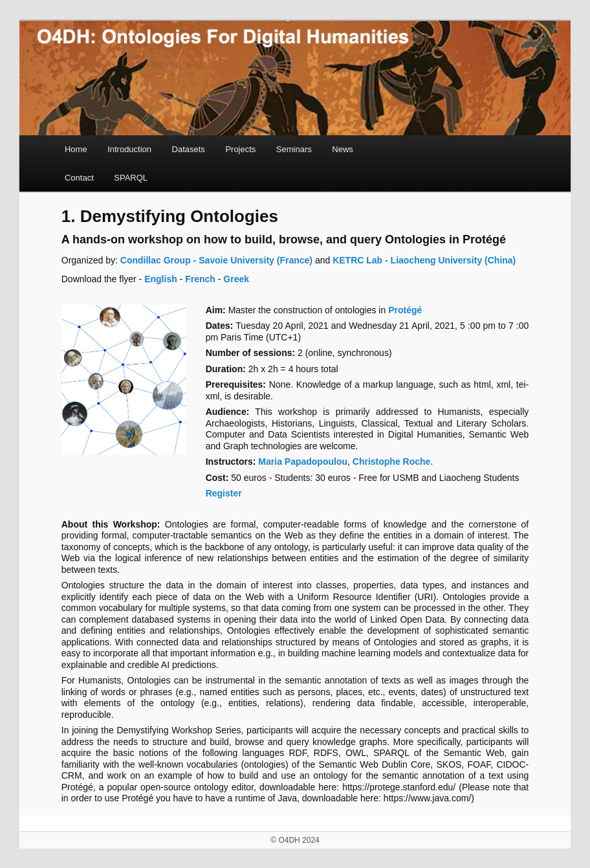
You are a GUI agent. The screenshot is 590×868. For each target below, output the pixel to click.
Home (76, 149)
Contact (79, 178)
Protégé (405, 310)
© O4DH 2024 (295, 840)
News (343, 149)
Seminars (294, 149)
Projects (240, 149)
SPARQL (131, 178)
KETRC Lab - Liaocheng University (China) (424, 260)
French (200, 279)
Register (224, 493)
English (161, 279)
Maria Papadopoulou (303, 462)
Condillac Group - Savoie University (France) (215, 260)
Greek (236, 279)
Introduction (129, 149)
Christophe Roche (392, 462)
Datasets (189, 149)
